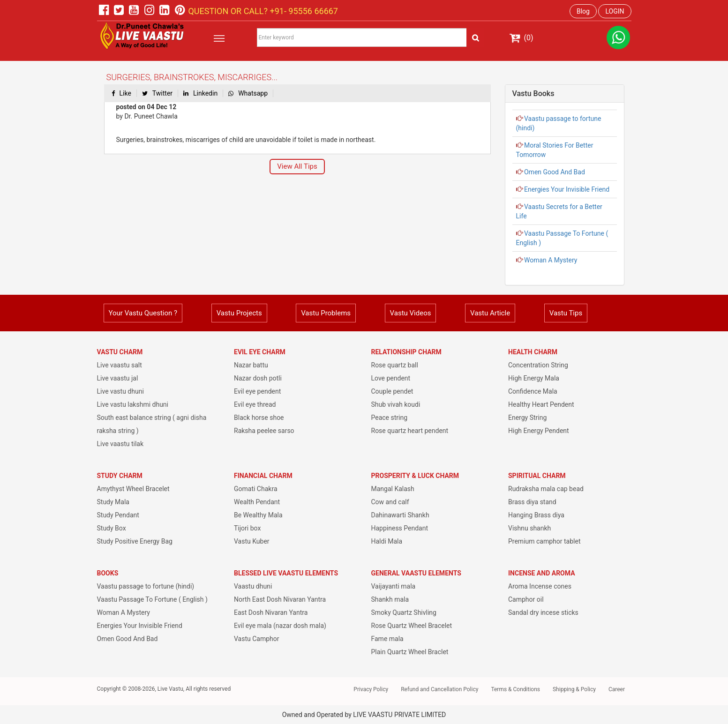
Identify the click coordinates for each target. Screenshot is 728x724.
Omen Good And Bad (554, 172)
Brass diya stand (532, 502)
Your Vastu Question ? (143, 313)
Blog (583, 11)
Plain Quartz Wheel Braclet (410, 652)
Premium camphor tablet (544, 541)
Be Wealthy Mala (258, 515)
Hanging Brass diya (536, 515)
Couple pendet (392, 391)
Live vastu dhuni (120, 391)
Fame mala (387, 639)
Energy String (527, 418)
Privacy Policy (371, 689)
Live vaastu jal (118, 378)
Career (617, 689)
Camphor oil (526, 599)
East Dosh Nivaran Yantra (271, 612)
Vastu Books (533, 93)
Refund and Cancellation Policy (439, 689)
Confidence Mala (533, 391)
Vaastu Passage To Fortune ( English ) (152, 599)
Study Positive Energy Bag (135, 541)
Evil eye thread (255, 404)
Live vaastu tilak (120, 444)
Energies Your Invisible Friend (566, 189)
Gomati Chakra (256, 489)
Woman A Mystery (550, 260)
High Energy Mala (534, 378)
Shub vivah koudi (396, 404)
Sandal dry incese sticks (543, 612)
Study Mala (113, 502)
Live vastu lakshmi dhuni (133, 404)
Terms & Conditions (515, 689)
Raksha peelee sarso (264, 431)
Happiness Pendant (400, 528)
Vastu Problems (326, 313)
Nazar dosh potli (258, 378)
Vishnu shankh (529, 528)
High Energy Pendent (539, 431)
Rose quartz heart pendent (410, 431)
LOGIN (615, 11)
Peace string (390, 418)
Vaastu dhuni (253, 586)
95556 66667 (312, 11)
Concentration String (538, 365)
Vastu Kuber (252, 541)
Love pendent (391, 378)
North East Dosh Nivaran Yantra (280, 599)
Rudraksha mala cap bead (546, 489)
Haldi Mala (387, 541)
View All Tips (297, 166)
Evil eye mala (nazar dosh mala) (280, 626)
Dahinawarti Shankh (400, 515)
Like (121, 93)
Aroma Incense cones (540, 586)
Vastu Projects (239, 313)
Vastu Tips (566, 313)
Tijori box (247, 528)
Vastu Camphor (257, 639)
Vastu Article (490, 313)
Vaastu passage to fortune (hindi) (146, 586)
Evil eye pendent (257, 391)
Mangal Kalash (393, 489)
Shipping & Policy (574, 689)
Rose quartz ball (395, 365)
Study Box (112, 528)
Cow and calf (390, 502)
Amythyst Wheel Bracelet (133, 489)
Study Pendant (118, 515)
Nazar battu (251, 365)
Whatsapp (248, 93)
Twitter (157, 93)
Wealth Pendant (257, 502)
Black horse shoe (259, 418)
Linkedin (200, 93)
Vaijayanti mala (394, 586)
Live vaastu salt (120, 365)
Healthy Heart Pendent (541, 404)
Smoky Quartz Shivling (404, 612)
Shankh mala (390, 599)
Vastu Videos (411, 313)
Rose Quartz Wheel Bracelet (412, 626)
